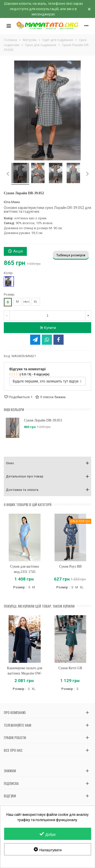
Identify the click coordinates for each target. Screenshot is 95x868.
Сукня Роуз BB (70, 566)
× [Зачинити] (89, 9)
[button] (48, 463)
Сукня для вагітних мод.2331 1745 (25, 569)
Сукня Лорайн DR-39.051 (43, 420)
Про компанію (15, 712)
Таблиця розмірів (71, 255)
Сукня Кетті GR (70, 668)
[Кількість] (48, 316)
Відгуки (10, 796)
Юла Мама (12, 202)
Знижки (10, 771)
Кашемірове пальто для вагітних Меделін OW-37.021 (25, 673)
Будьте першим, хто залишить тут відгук (47, 381)
